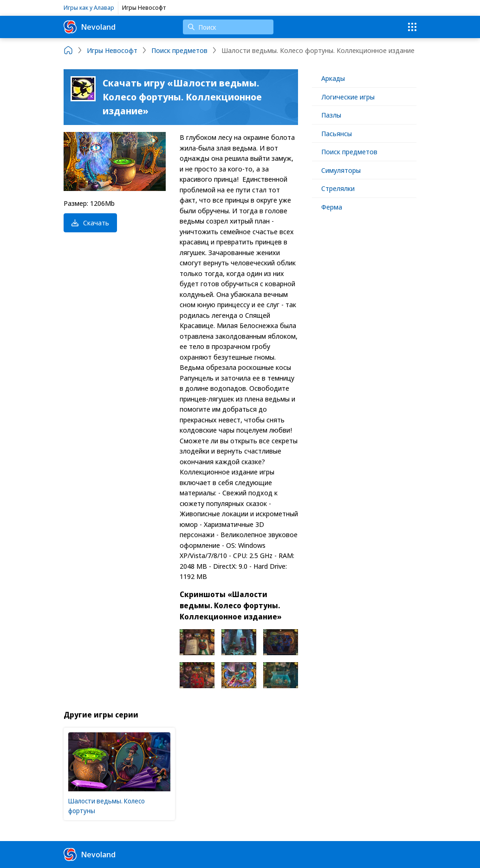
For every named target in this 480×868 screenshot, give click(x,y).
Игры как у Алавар (89, 7)
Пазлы (331, 115)
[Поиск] (228, 27)
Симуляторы (341, 170)
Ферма (332, 207)
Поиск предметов (349, 151)
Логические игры (348, 97)
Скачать (90, 223)
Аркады (333, 78)
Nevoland (90, 27)
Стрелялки (338, 188)
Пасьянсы (337, 133)
